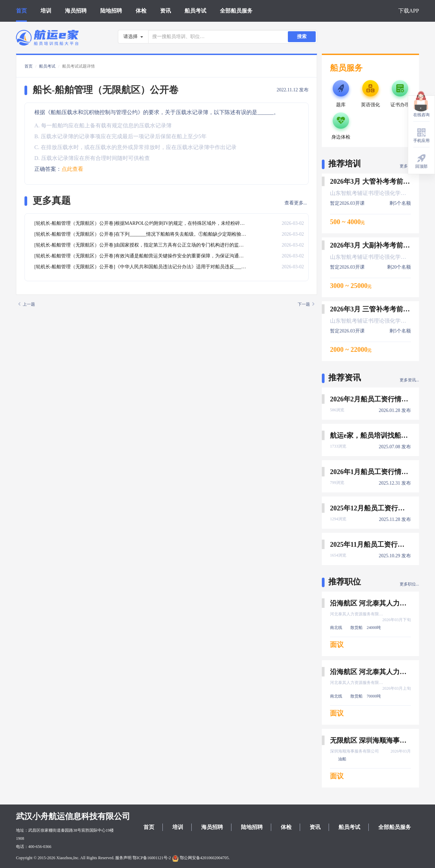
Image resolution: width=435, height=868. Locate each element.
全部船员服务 (236, 11)
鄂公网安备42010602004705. (201, 858)
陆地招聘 (111, 11)
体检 (141, 11)
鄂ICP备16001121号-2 (152, 858)
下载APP (409, 11)
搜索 (302, 37)
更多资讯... (409, 380)
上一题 (27, 304)
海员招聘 (76, 11)
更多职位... (409, 584)
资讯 (166, 11)
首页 (21, 11)
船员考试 (195, 11)
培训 (46, 11)
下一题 (306, 304)
